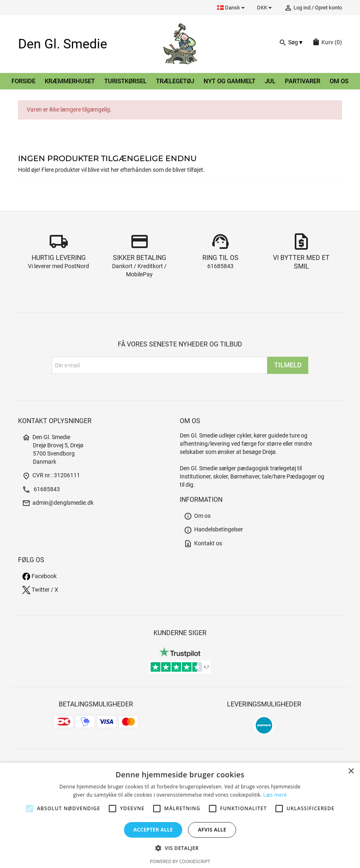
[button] (180, 848)
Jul (270, 81)
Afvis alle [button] (212, 830)
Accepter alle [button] (153, 830)
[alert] (180, 815)
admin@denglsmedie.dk (58, 503)
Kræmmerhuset (70, 81)
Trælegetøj (175, 81)
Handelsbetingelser (213, 530)
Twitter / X (40, 590)
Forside (23, 81)
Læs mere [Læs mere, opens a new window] (275, 795)
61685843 (220, 266)
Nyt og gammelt (229, 81)
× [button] (351, 771)
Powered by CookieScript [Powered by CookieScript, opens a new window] (180, 861)
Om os (339, 81)
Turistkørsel (125, 81)
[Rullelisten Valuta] (266, 8)
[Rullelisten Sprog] (232, 8)
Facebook (39, 576)
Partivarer (303, 81)
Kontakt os (203, 543)
